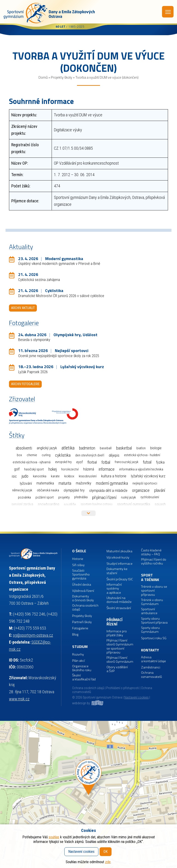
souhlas (54, 837)
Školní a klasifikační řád (84, 677)
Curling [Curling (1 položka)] (46, 455)
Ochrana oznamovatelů (152, 675)
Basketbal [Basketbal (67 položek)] (124, 448)
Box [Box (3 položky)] (19, 455)
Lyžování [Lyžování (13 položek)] (26, 483)
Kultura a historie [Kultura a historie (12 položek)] (114, 476)
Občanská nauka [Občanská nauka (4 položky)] (48, 490)
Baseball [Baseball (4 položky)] (106, 448)
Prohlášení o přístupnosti (123, 688)
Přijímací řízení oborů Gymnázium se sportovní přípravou (120, 646)
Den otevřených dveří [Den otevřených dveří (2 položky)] (90, 455)
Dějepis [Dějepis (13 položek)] (114, 455)
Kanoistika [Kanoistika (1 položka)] (40, 476)
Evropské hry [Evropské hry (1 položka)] (63, 462)
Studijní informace (119, 564)
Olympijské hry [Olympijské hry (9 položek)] (74, 490)
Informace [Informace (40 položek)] (107, 469)
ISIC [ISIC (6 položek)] (14, 476)
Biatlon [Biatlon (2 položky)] (141, 448)
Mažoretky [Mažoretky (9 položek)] (84, 483)
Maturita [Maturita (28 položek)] (65, 483)
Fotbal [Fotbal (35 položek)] (106, 462)
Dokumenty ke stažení (117, 571)
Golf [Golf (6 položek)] (17, 469)
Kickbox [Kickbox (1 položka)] (69, 476)
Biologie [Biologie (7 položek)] (156, 448)
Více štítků (88, 513)
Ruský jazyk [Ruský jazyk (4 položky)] (128, 497)
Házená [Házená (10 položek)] (89, 469)
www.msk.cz (19, 699)
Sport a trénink (150, 577)
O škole (79, 551)
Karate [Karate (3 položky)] (55, 476)
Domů (43, 77)
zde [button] (108, 862)
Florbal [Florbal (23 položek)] (92, 462)
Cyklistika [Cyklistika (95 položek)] (63, 455)
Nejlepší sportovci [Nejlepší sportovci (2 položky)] (145, 483)
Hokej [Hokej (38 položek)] (53, 469)
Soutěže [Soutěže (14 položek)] (70, 504)
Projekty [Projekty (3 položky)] (64, 497)
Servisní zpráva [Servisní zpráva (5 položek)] (22, 504)
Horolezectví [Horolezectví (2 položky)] (70, 469)
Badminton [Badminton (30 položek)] (87, 448)
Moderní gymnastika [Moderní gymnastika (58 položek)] (112, 483)
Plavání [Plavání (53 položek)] (160, 490)
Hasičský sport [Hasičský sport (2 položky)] (34, 469)
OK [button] (106, 852)
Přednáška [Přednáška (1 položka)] (81, 497)
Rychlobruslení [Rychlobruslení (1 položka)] (150, 497)
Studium (80, 647)
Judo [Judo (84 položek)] (25, 476)
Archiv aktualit (23, 308)
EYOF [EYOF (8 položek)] (80, 462)
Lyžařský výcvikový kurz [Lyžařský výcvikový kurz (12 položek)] (148, 476)
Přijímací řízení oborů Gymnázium (120, 660)
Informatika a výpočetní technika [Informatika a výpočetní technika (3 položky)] (141, 469)
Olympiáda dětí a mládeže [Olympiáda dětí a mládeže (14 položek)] (108, 490)
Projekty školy (62, 77)
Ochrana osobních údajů (88, 688)
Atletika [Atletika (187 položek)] (68, 448)
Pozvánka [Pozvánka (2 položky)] (24, 497)
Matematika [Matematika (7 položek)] (45, 483)
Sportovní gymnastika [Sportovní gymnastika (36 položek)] (134, 504)
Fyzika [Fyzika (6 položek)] (160, 462)
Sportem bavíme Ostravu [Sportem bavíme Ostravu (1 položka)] (97, 504)
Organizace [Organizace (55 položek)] (141, 490)
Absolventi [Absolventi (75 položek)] (24, 448)
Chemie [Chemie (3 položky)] (32, 455)
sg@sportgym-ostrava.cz (33, 635)
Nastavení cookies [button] (136, 698)
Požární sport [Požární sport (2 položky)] (45, 497)
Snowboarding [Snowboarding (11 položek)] (49, 504)
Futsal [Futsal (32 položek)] (147, 462)
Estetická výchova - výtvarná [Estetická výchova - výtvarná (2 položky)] (32, 462)
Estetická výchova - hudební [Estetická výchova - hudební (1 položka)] (142, 455)
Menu (168, 12)
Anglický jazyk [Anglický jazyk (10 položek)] (47, 448)
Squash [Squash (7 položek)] (160, 504)
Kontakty (150, 650)
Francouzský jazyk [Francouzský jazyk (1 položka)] (127, 462)
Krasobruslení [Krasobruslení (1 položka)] (88, 476)
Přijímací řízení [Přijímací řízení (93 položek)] (104, 497)
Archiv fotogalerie (25, 384)
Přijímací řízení (114, 622)
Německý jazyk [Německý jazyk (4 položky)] (22, 490)
